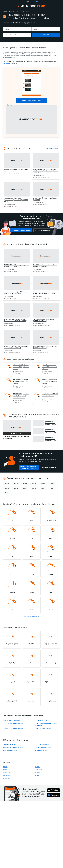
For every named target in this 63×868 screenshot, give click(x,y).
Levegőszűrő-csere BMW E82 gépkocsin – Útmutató (50, 396)
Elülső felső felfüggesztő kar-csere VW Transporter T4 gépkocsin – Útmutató (21, 397)
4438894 (38, 768)
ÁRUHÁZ (28, 2)
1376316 (6, 771)
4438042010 (39, 774)
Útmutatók (12, 11)
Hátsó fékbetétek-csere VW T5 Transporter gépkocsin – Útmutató (49, 382)
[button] (31, 119)
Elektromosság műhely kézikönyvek (13, 729)
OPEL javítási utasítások (42, 746)
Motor (19, 11)
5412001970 (7, 774)
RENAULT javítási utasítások (43, 748)
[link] (8, 63)
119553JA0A (7, 779)
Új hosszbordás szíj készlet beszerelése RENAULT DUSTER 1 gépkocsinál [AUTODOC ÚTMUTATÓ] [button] (51, 424)
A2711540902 (7, 776)
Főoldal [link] (5, 11)
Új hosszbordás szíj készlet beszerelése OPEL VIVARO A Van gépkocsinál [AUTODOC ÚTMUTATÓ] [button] (51, 432)
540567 (37, 776)
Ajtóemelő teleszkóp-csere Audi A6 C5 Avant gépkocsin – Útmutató (50, 368)
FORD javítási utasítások (10, 751)
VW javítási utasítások (9, 746)
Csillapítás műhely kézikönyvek (44, 729)
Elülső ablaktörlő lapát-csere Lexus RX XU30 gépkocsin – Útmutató (21, 382)
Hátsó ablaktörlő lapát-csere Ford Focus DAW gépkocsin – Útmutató (21, 368)
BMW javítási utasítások (42, 751)
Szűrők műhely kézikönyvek (43, 721)
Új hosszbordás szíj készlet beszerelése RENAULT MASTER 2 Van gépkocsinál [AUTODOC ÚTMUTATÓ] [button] (50, 440)
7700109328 (39, 771)
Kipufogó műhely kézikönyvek (11, 721)
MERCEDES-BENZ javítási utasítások (13, 748)
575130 (5, 768)
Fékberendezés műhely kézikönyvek (13, 724)
